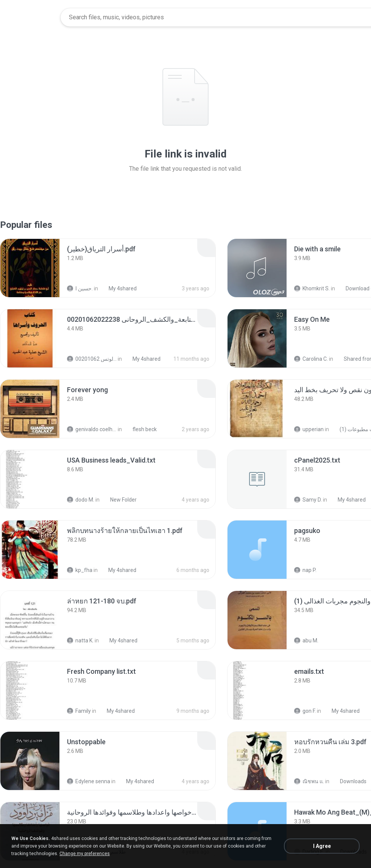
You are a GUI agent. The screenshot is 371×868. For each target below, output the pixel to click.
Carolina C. (311, 359)
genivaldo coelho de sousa (92, 429)
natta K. (80, 640)
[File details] (30, 268)
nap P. (305, 570)
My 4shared (118, 288)
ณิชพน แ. (309, 781)
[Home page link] (31, 17)
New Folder (119, 500)
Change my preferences (85, 854)
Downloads (349, 781)
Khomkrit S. (312, 288)
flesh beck (140, 429)
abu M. (306, 640)
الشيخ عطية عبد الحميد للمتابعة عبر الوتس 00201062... (92, 359)
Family (79, 711)
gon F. (305, 711)
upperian (309, 429)
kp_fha (80, 570)
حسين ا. (80, 288)
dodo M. (81, 500)
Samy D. (308, 500)
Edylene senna (89, 781)
